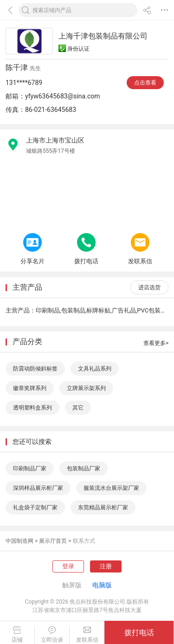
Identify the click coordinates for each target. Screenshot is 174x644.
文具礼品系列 (95, 369)
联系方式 (84, 541)
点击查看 (145, 83)
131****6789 (24, 83)
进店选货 (149, 287)
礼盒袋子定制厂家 (35, 507)
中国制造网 (19, 541)
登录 (68, 566)
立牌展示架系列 (86, 388)
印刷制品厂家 (30, 468)
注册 (106, 566)
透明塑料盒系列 (32, 408)
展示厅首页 (53, 541)
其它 (78, 408)
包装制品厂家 (84, 468)
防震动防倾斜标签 (35, 369)
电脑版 (102, 585)
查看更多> (156, 343)
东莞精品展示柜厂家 (103, 507)
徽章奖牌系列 (30, 388)
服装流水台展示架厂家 (111, 488)
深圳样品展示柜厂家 (38, 488)
